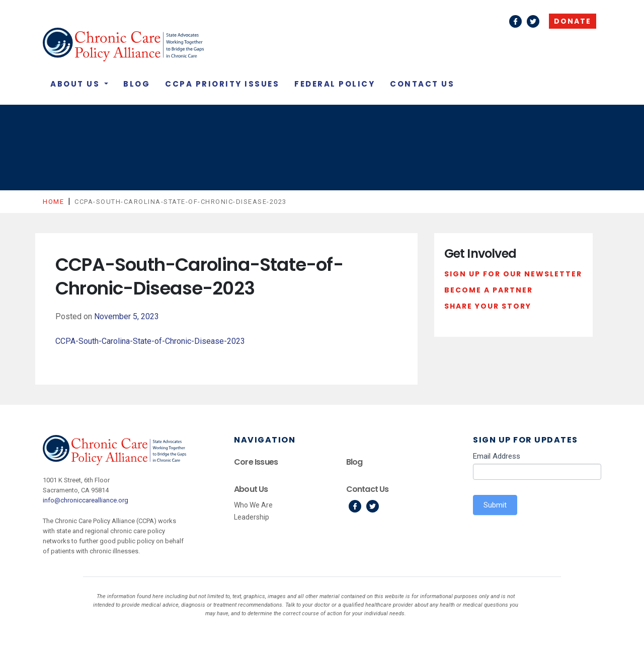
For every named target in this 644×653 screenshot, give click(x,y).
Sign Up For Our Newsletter (513, 274)
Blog (137, 84)
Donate (573, 21)
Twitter (533, 21)
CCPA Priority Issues (222, 84)
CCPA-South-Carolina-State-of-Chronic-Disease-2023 (150, 341)
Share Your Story (488, 306)
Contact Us (422, 84)
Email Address (497, 456)
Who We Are (253, 505)
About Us (76, 84)
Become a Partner (489, 290)
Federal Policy (335, 84)
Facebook (515, 21)
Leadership (252, 517)
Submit (495, 505)
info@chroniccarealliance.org (86, 500)
